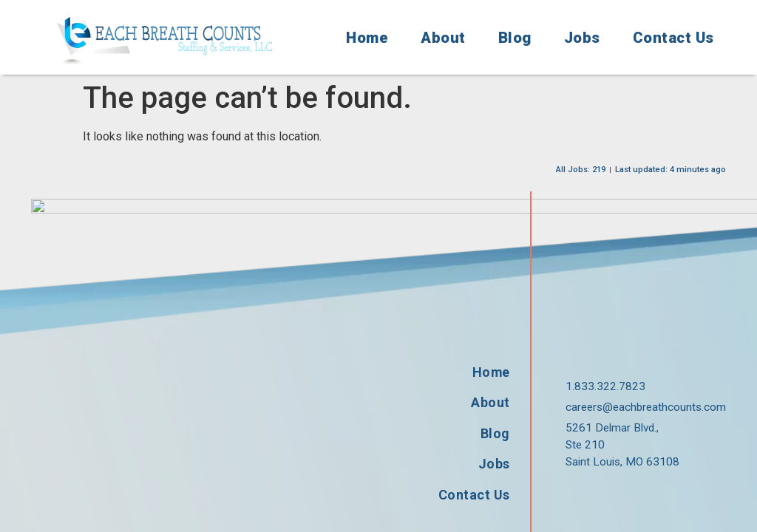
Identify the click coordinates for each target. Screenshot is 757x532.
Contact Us (673, 38)
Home (367, 38)
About (443, 38)
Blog (515, 38)
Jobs (582, 38)
